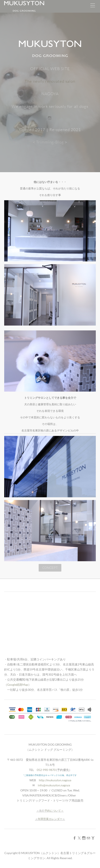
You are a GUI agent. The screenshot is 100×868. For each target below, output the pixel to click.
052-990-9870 (46, 770)
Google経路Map (18, 685)
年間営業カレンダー (50, 819)
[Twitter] (79, 838)
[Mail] (88, 838)
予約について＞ (54, 811)
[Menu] (93, 6)
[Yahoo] (93, 838)
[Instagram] (50, 118)
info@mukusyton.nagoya (54, 785)
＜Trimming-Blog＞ (50, 142)
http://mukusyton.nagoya (55, 780)
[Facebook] (75, 838)
